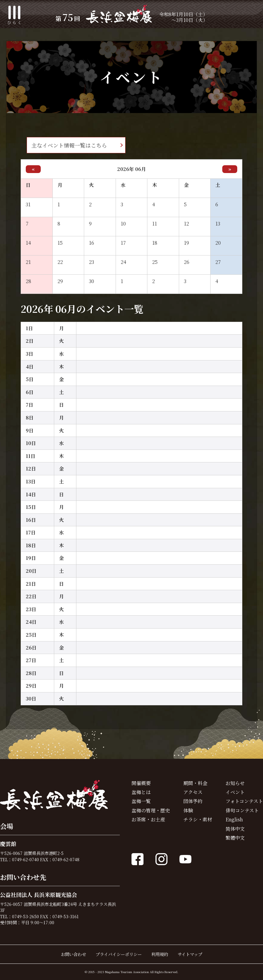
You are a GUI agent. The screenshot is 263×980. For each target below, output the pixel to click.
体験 (188, 810)
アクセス (193, 792)
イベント (235, 792)
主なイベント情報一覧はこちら (69, 145)
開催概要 (141, 783)
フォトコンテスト (244, 801)
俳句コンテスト (242, 810)
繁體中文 (235, 838)
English (234, 819)
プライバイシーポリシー (119, 954)
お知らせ (235, 783)
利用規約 (160, 954)
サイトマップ (190, 954)
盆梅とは (141, 792)
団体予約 (193, 801)
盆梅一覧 (141, 801)
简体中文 (235, 829)
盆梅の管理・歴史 (151, 810)
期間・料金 (195, 783)
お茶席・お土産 (148, 819)
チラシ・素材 (198, 819)
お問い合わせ (73, 954)
